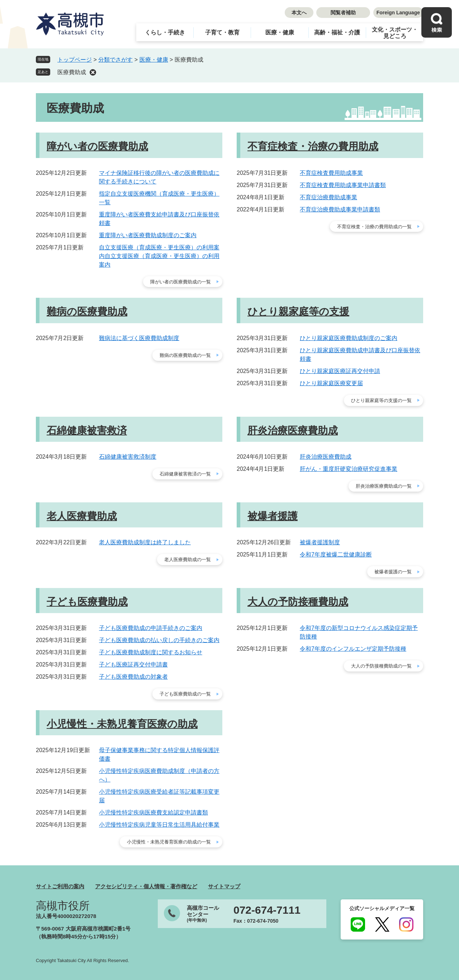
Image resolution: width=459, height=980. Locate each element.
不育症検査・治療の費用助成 (313, 146)
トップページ (75, 60)
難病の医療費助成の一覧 (185, 355)
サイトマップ (224, 886)
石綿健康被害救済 (87, 431)
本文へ (299, 13)
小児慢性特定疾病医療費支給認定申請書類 (153, 812)
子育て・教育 (222, 32)
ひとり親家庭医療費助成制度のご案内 (349, 338)
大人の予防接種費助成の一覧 (381, 666)
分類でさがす (115, 60)
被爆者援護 (273, 516)
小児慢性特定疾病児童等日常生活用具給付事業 (159, 825)
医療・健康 (280, 32)
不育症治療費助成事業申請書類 (340, 209)
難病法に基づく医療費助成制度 (139, 338)
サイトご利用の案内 (60, 886)
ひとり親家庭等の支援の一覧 (381, 400)
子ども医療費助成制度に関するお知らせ (151, 652)
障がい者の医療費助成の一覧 (181, 282)
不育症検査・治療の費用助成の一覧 (374, 227)
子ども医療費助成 (87, 602)
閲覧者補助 (343, 13)
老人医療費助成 (82, 516)
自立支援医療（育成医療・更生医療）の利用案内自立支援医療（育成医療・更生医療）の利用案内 (159, 256)
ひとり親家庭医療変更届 (331, 383)
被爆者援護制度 (320, 542)
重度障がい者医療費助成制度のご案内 (148, 235)
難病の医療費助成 (87, 312)
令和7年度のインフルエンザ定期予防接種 (353, 649)
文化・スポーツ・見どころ (395, 33)
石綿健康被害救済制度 (128, 457)
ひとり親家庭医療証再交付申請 (340, 371)
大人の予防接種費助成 (298, 602)
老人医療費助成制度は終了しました (145, 542)
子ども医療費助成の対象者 (133, 677)
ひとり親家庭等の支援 (298, 312)
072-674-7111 (267, 910)
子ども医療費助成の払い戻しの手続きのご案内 (159, 640)
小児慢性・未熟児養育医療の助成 (122, 724)
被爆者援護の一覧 (393, 572)
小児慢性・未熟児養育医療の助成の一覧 (169, 842)
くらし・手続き (165, 32)
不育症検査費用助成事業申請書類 (343, 185)
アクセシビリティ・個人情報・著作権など (146, 886)
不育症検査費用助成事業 (331, 173)
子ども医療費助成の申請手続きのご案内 (151, 628)
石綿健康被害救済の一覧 (185, 474)
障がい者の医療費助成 (97, 146)
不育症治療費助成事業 (328, 197)
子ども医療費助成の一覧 (185, 694)
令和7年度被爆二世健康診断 (336, 554)
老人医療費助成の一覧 (188, 560)
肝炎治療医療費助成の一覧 (384, 486)
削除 (93, 72)
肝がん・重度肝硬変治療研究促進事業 (349, 469)
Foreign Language (398, 13)
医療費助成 (72, 72)
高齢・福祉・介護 (337, 32)
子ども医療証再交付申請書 (133, 665)
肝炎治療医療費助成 (293, 431)
